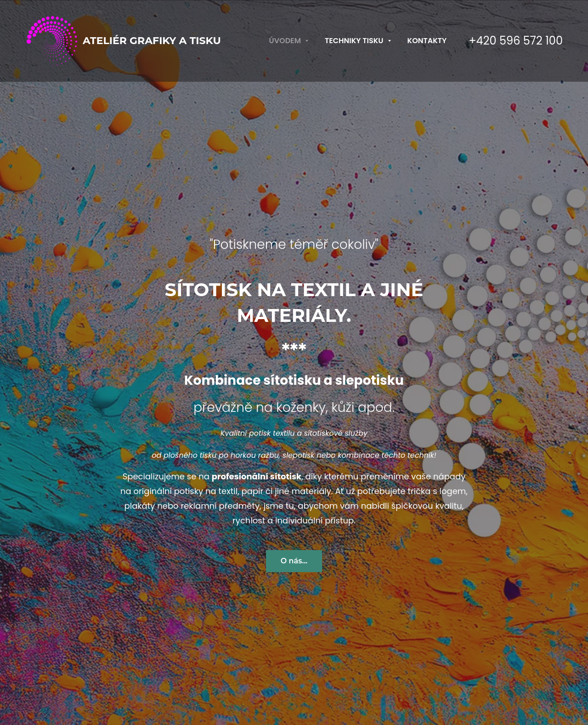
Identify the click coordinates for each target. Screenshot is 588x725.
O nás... (294, 561)
